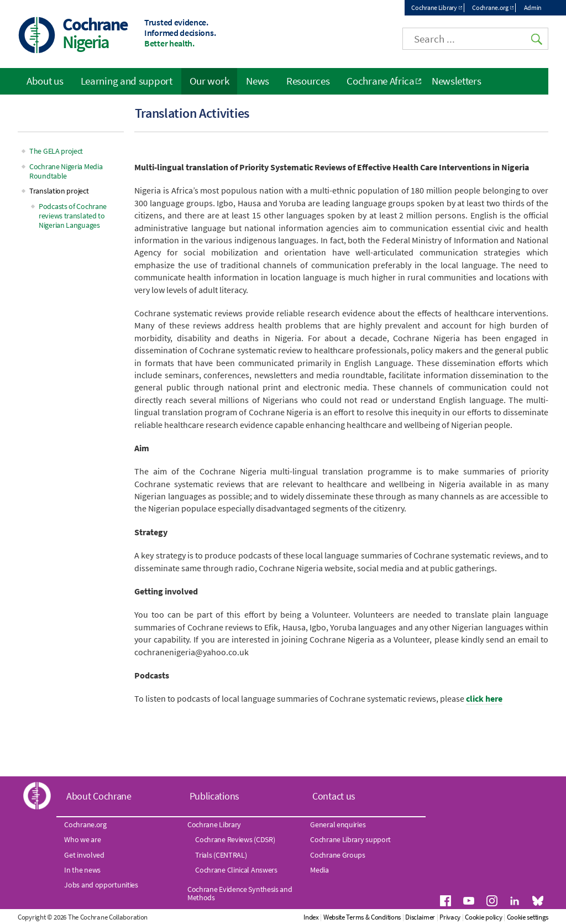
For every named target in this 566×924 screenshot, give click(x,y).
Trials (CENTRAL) (221, 855)
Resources (308, 81)
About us (45, 81)
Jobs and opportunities (101, 885)
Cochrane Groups (338, 855)
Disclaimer (420, 917)
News (258, 81)
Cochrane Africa (381, 81)
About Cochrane (99, 796)
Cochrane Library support (350, 839)
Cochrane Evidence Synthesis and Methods (240, 893)
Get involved (84, 855)
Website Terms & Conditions (362, 917)
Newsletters (457, 81)
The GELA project (56, 151)
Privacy (450, 917)
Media (319, 870)
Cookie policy (483, 917)
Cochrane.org (490, 7)
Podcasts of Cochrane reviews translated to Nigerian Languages (73, 216)
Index (311, 917)
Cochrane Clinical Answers (236, 870)
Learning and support (127, 81)
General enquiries (338, 824)
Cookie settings (528, 917)
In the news (82, 870)
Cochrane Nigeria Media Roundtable (66, 171)
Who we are (82, 839)
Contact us (334, 796)
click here (484, 698)
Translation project (59, 191)
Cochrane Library (434, 7)
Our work (209, 81)
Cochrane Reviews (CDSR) (235, 839)
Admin (533, 7)
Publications (214, 796)
